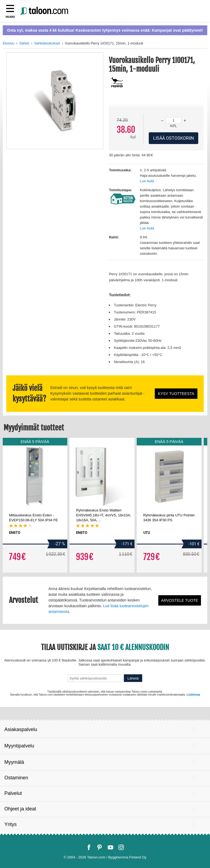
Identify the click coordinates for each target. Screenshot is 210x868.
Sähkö (24, 43)
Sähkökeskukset (47, 43)
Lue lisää (147, 181)
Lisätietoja (193, 695)
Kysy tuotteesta (176, 394)
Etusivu (9, 43)
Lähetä (133, 678)
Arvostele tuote (180, 600)
